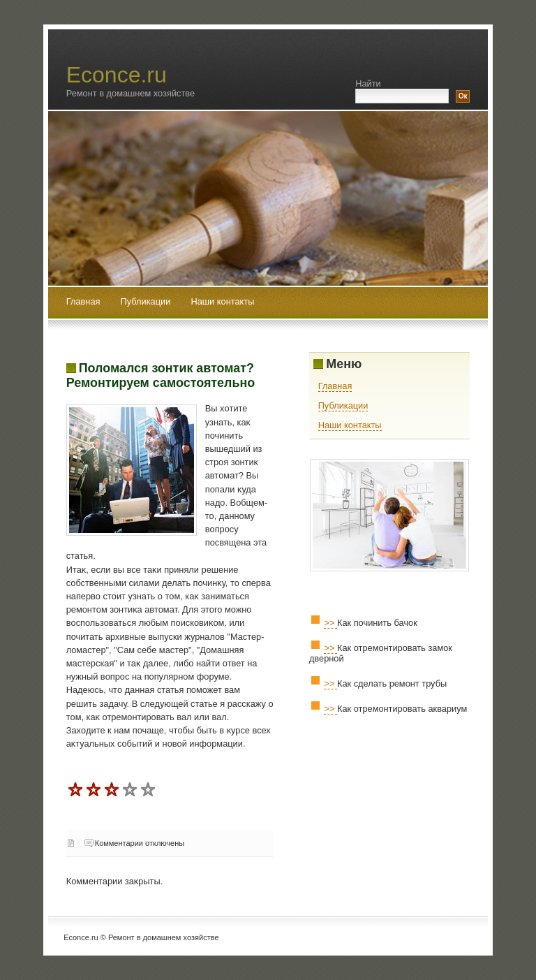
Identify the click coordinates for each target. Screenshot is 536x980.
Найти (368, 83)
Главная (83, 301)
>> (330, 623)
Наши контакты (222, 301)
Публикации (147, 301)
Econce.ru (117, 75)
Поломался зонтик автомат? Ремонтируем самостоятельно (161, 375)
